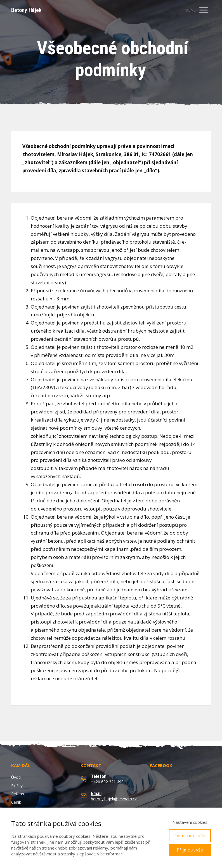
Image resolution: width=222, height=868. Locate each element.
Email (96, 793)
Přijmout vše (190, 850)
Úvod (16, 777)
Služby (17, 786)
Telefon (99, 776)
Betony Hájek (26, 10)
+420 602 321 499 (107, 782)
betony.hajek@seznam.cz (114, 799)
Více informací (110, 854)
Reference (20, 794)
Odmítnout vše (190, 836)
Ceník (16, 802)
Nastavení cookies (190, 822)
